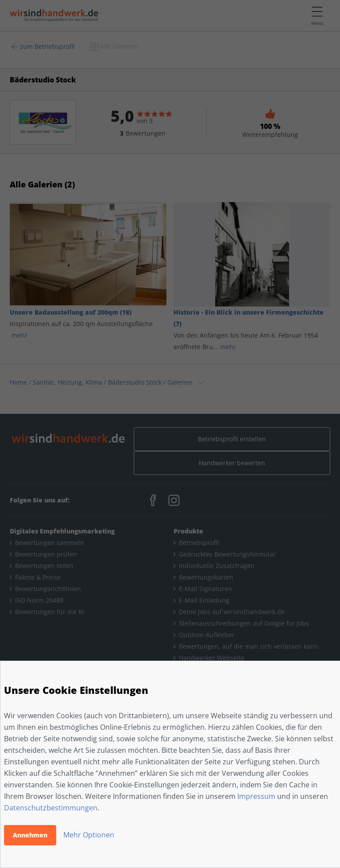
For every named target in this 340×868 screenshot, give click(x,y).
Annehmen (30, 835)
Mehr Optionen (89, 835)
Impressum (256, 796)
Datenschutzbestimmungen (51, 808)
